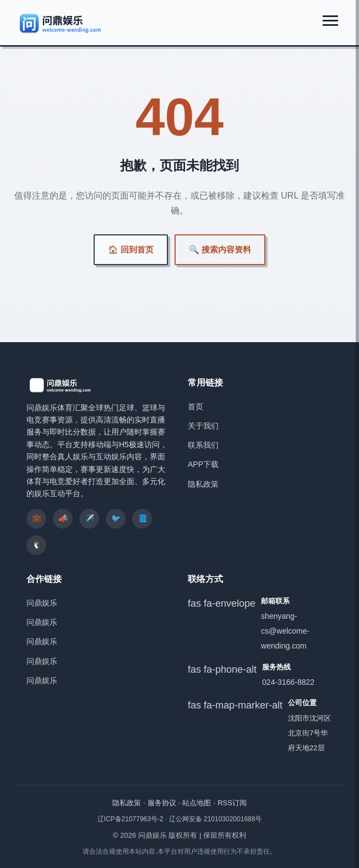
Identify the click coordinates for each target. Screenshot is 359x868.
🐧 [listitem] (37, 545)
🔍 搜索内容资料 (220, 249)
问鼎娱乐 (42, 603)
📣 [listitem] (63, 518)
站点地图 (197, 803)
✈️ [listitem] (89, 518)
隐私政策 (203, 484)
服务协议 (162, 803)
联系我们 (203, 445)
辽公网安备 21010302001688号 (216, 819)
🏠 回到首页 (131, 249)
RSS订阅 (232, 803)
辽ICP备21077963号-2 (131, 819)
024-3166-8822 (288, 682)
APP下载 (203, 464)
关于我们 (203, 426)
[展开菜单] (330, 21)
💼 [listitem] (37, 518)
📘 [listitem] (142, 518)
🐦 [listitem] (116, 518)
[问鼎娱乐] (61, 23)
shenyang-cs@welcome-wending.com (285, 631)
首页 (195, 406)
